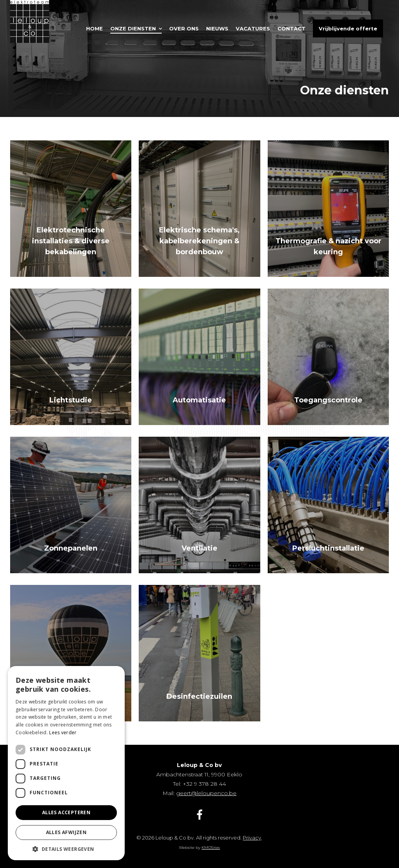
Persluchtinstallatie (328, 548)
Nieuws (217, 28)
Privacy (252, 838)
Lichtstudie (71, 400)
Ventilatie (199, 548)
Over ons (184, 28)
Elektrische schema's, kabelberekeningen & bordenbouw (199, 241)
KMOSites (211, 848)
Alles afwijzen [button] (66, 832)
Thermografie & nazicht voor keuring (328, 246)
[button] (66, 849)
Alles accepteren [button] (66, 812)
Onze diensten (133, 28)
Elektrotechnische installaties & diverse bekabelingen (71, 241)
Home (94, 28)
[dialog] (66, 763)
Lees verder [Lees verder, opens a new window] (63, 732)
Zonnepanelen (71, 548)
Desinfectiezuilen (199, 696)
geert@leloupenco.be (206, 793)
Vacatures (253, 28)
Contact (291, 28)
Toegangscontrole (328, 400)
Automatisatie (199, 400)
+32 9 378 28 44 (204, 784)
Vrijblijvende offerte (348, 28)
